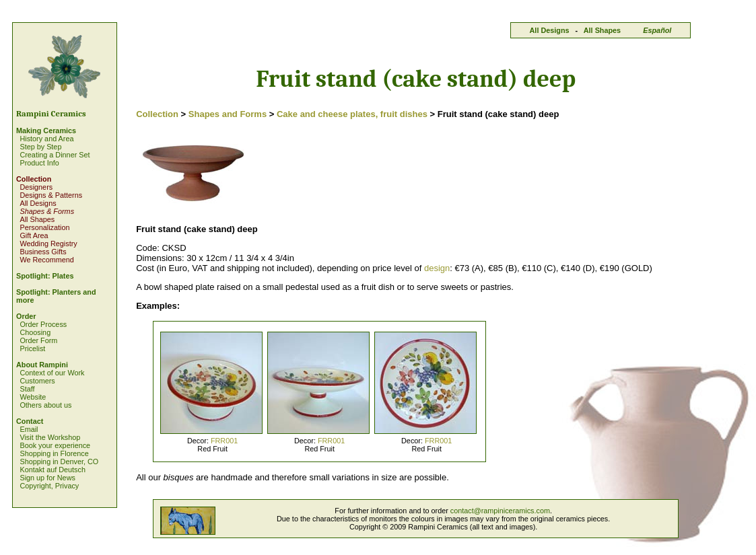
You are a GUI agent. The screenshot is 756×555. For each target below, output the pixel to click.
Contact (30, 421)
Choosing (35, 332)
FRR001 (224, 441)
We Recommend (46, 260)
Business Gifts (43, 252)
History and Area (46, 139)
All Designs (550, 30)
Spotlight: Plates (45, 276)
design (437, 268)
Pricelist (32, 348)
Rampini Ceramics (51, 114)
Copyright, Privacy (49, 486)
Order (26, 316)
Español (657, 30)
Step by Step (40, 147)
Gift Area (34, 235)
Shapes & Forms (47, 211)
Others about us (45, 405)
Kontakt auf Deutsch (53, 470)
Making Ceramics (46, 131)
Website (33, 397)
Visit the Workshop (50, 437)
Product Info (39, 163)
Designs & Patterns (51, 195)
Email (29, 429)
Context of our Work (52, 373)
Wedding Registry (48, 244)
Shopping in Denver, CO (59, 461)
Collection (34, 179)
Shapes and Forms (228, 114)
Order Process (43, 324)
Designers (36, 187)
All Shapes (602, 30)
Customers (37, 381)
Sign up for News (47, 478)
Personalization (44, 227)
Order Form (38, 340)
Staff (27, 389)
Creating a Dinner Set (55, 155)
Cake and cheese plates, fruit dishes (352, 114)
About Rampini (42, 365)
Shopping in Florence (54, 453)
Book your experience (55, 445)
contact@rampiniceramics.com (500, 511)
